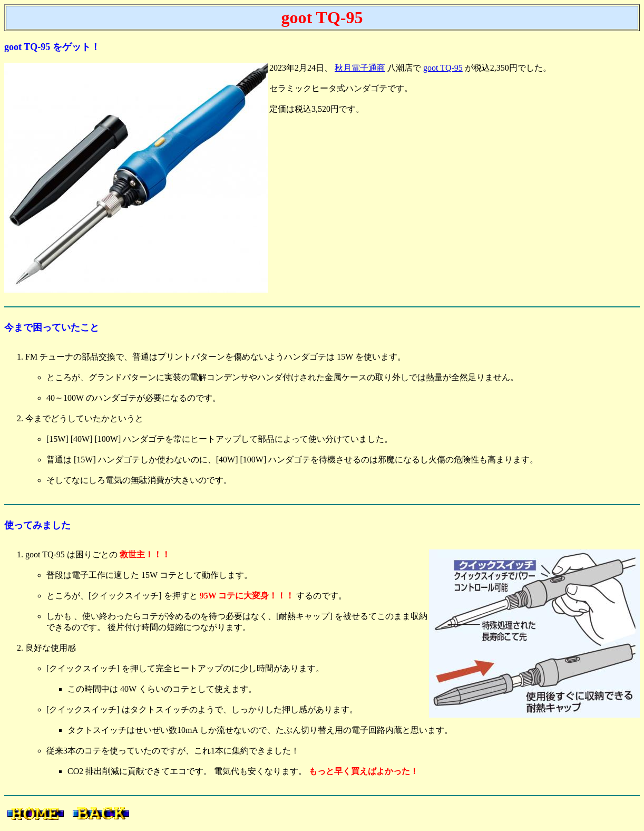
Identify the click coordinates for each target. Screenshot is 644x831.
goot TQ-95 (443, 68)
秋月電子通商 (360, 68)
